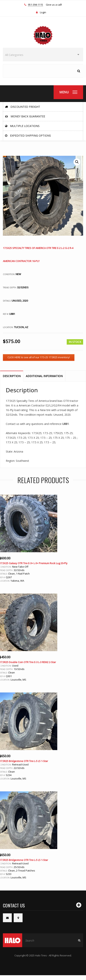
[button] (77, 162)
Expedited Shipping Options (28, 136)
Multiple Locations (22, 126)
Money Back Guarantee (25, 116)
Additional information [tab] (44, 376)
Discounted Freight (23, 107)
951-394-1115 (35, 5)
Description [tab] (12, 376)
